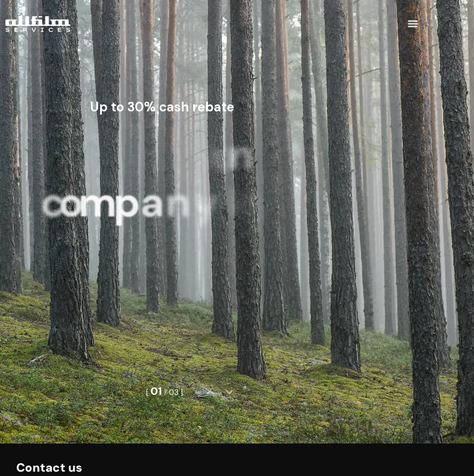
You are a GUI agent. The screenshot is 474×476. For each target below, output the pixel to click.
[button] (413, 20)
